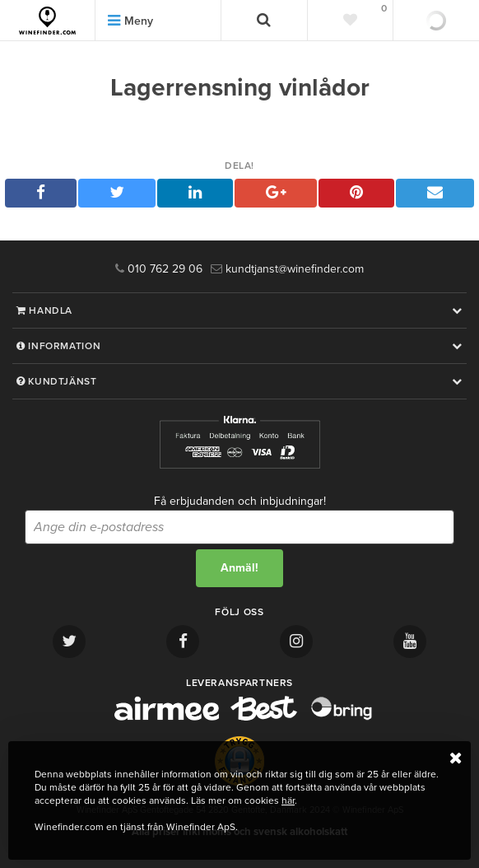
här (288, 800)
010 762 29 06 (159, 269)
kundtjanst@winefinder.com (287, 269)
